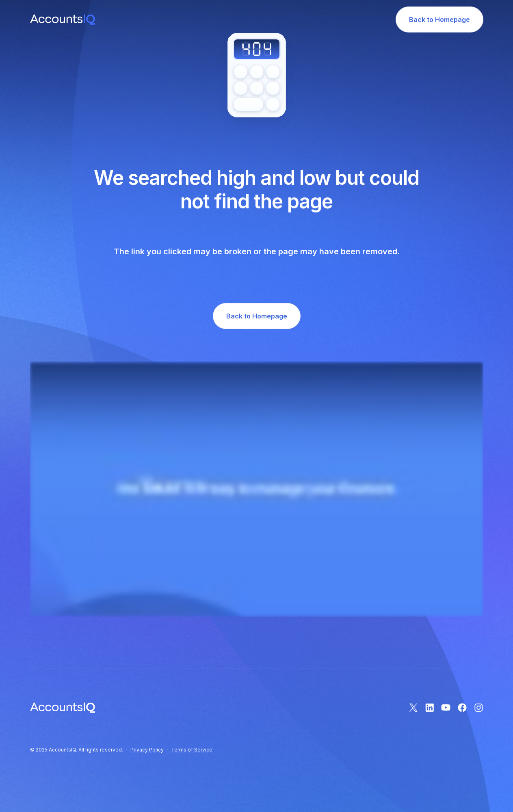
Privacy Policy (147, 750)
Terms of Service (192, 750)
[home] (63, 20)
